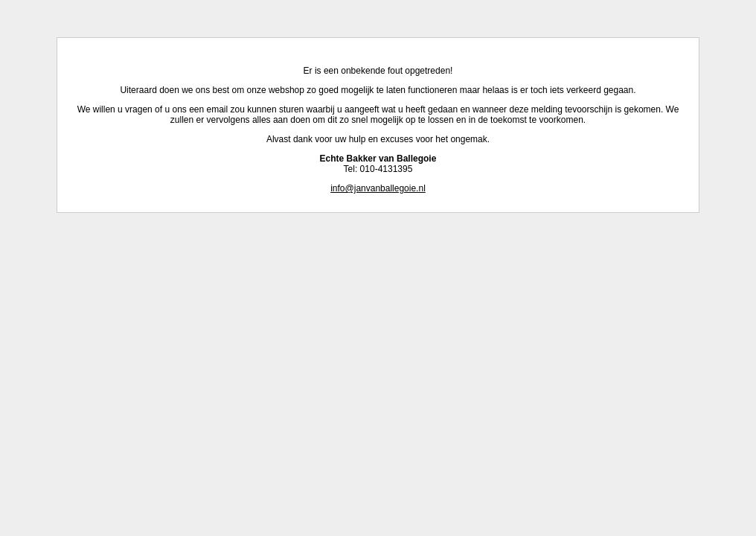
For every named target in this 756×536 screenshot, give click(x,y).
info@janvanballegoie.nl (378, 188)
